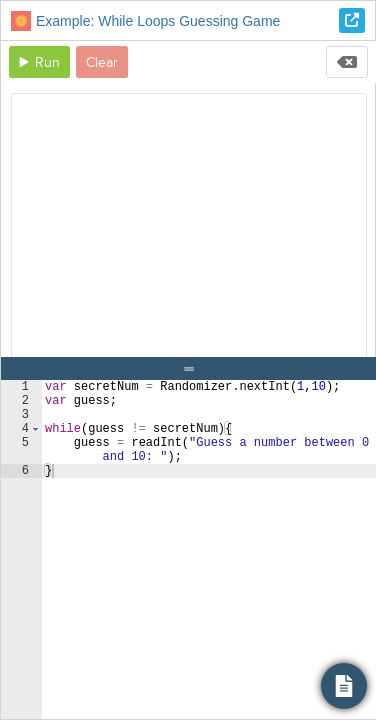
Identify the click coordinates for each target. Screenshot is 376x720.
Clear (102, 62)
